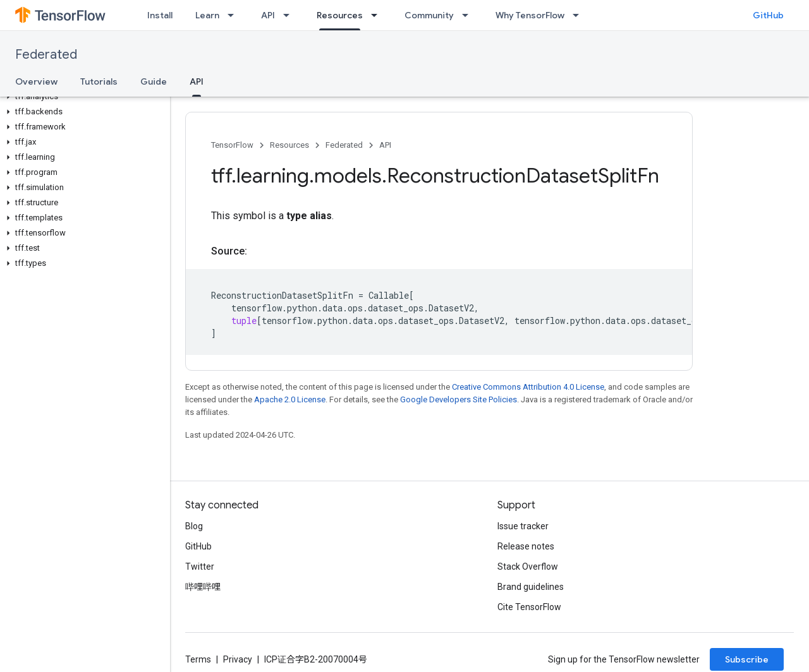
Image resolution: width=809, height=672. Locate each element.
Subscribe (747, 659)
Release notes (526, 546)
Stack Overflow (528, 567)
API (268, 15)
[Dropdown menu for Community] (469, 15)
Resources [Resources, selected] (340, 15)
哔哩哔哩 (203, 587)
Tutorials (99, 81)
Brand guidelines (531, 587)
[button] (82, 97)
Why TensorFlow (530, 15)
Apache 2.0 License (290, 399)
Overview (36, 81)
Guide (154, 81)
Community (429, 15)
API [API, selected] (197, 81)
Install (160, 15)
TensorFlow (232, 145)
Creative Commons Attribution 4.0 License (528, 387)
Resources (289, 145)
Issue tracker (523, 526)
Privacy (238, 659)
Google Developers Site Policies (459, 399)
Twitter (200, 567)
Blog (194, 526)
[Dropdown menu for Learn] (234, 15)
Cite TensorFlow (529, 607)
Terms (198, 659)
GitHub (768, 15)
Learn (207, 15)
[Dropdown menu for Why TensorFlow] (580, 15)
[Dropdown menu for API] (290, 15)
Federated (46, 55)
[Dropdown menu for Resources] (378, 15)
